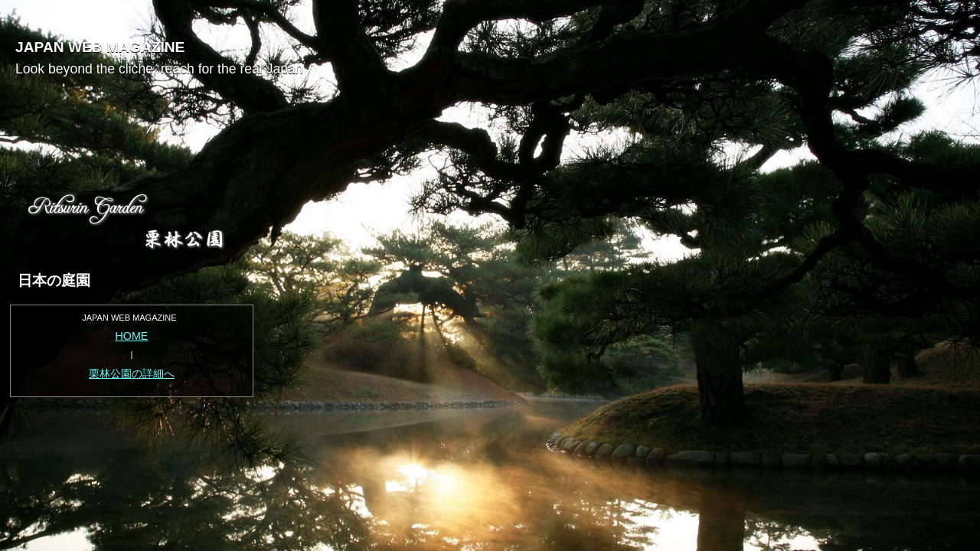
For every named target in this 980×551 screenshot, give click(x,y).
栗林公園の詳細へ (132, 373)
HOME (132, 336)
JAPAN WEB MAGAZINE (100, 47)
